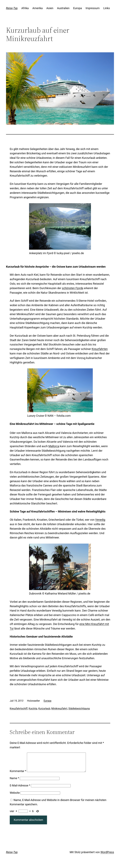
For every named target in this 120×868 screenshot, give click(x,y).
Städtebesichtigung (79, 709)
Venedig (100, 520)
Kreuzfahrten (100, 349)
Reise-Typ (12, 8)
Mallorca (54, 446)
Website (15, 796)
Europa (47, 701)
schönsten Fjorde (73, 288)
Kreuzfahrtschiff (19, 709)
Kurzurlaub (44, 709)
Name (14, 782)
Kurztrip (33, 709)
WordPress (107, 856)
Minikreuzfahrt (59, 709)
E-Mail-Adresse (20, 789)
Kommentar (18, 775)
